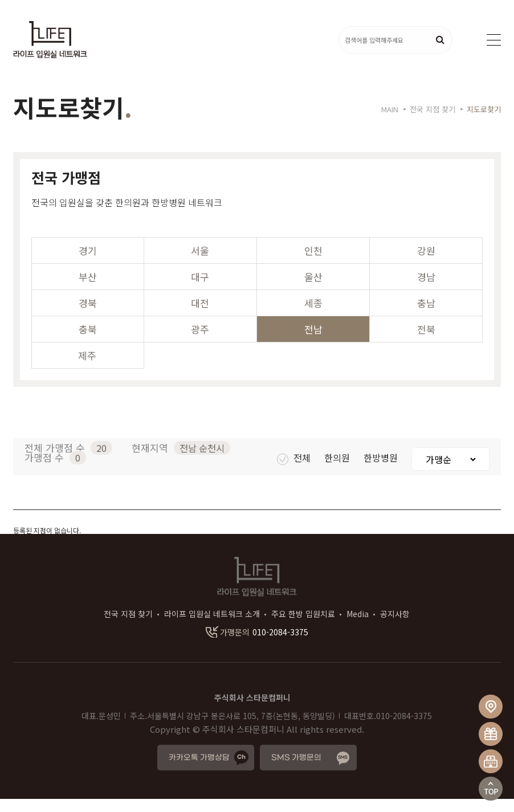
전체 (295, 471)
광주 (200, 342)
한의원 (338, 471)
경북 (88, 316)
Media (358, 627)
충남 (426, 316)
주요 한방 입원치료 (303, 627)
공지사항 (395, 627)
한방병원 (382, 471)
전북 (426, 342)
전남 (313, 342)
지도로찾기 (484, 122)
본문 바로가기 (0, 0)
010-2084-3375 (257, 645)
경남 (426, 290)
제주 (87, 368)
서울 (200, 264)
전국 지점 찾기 (128, 627)
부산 (88, 290)
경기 (88, 264)
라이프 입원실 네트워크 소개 (212, 627)
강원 (426, 264)
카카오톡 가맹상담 (199, 771)
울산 (313, 290)
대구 (200, 290)
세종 (313, 316)
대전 (200, 316)
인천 (313, 264)
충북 (88, 342)
